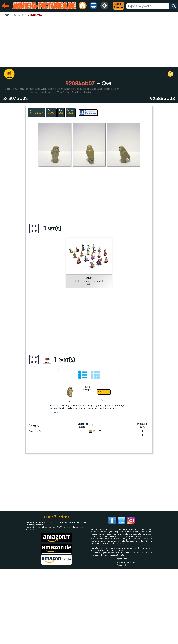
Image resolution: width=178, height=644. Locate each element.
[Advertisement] (89, 42)
